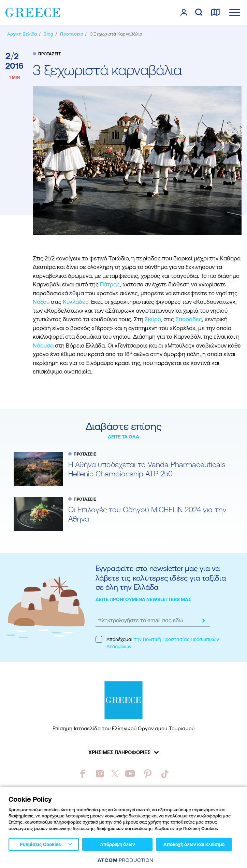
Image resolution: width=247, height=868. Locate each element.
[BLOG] (48, 34)
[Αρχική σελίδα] (22, 34)
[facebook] (82, 774)
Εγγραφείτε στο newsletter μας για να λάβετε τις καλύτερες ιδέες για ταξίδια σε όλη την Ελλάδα (161, 578)
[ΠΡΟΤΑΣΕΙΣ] (71, 34)
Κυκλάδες (76, 302)
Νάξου (42, 302)
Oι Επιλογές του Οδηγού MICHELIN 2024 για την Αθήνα (147, 514)
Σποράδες (189, 319)
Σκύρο (153, 319)
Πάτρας (110, 284)
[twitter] (115, 774)
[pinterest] (148, 774)
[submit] (203, 621)
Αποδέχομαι (157, 643)
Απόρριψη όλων (118, 844)
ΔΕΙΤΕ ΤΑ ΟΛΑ (123, 437)
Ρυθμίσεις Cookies (40, 844)
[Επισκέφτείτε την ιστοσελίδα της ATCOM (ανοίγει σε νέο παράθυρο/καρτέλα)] (125, 860)
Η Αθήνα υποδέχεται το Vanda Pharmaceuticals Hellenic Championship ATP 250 (147, 469)
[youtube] (130, 774)
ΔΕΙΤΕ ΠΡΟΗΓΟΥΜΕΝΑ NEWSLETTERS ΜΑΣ (143, 599)
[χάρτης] (215, 13)
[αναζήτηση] (199, 13)
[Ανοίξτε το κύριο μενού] (235, 12)
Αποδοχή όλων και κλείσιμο (194, 844)
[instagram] (100, 774)
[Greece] (33, 12)
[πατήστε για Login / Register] (184, 13)
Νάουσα (44, 345)
